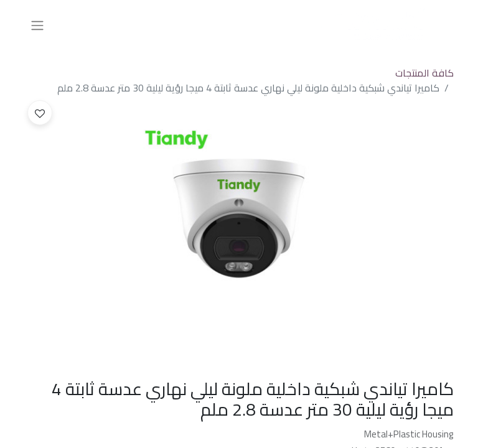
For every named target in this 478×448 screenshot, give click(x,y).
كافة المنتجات (424, 73)
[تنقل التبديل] (37, 25)
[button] (40, 113)
